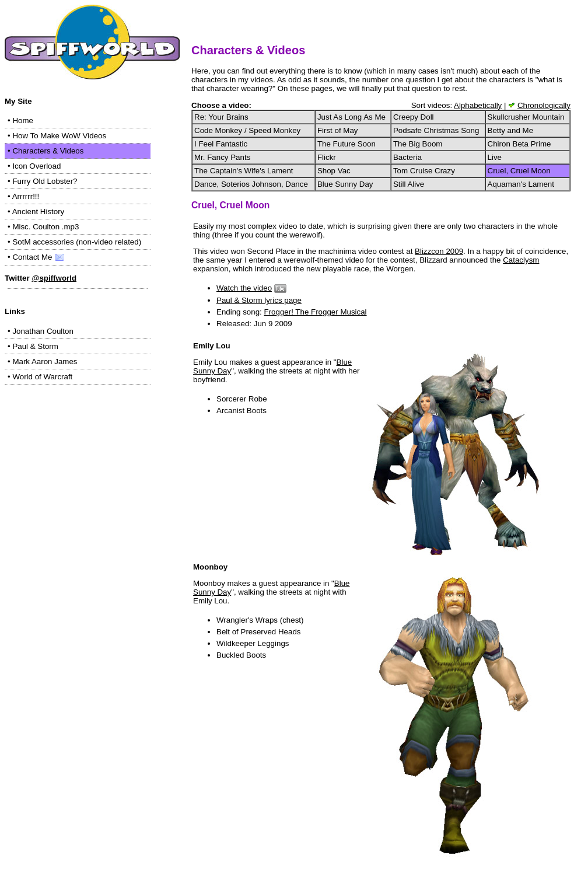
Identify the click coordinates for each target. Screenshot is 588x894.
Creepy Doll (414, 117)
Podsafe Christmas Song (436, 130)
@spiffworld (54, 278)
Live (495, 157)
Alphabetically (478, 105)
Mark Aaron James (45, 362)
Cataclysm (521, 260)
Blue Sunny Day (345, 184)
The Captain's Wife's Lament (244, 171)
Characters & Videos (48, 151)
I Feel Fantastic (221, 144)
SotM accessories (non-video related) (77, 242)
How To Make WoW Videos (59, 136)
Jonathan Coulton (43, 331)
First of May (338, 130)
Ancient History (38, 212)
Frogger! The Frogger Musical (316, 312)
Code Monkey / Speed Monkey (247, 130)
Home (23, 121)
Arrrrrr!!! (26, 196)
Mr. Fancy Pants (222, 157)
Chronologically (544, 105)
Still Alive (409, 184)
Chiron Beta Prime (519, 144)
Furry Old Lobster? (45, 181)
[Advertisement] (78, 465)
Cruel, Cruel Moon (519, 171)
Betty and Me (511, 130)
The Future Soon (346, 144)
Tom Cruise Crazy (424, 171)
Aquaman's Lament (521, 184)
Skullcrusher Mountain (526, 117)
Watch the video (244, 288)
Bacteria (407, 157)
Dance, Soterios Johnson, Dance (251, 184)
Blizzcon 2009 (439, 251)
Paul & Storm (35, 346)
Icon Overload (36, 166)
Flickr (327, 157)
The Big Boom (418, 144)
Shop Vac (334, 171)
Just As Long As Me (351, 117)
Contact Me (39, 257)
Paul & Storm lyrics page (259, 300)
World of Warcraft (42, 377)
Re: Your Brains (221, 117)
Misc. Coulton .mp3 (45, 227)
